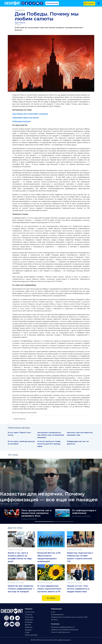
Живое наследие (31, 635)
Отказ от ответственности (60, 632)
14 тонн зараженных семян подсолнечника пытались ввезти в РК (49, 589)
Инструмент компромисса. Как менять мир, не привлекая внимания (51, 435)
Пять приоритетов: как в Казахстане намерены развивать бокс (36, 513)
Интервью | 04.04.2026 (10, 504)
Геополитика (52, 3)
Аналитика (20, 10)
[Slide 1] (44, 522)
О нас (53, 612)
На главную (51, 598)
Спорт (27, 632)
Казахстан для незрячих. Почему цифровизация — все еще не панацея (21, 589)
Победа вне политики (21, 121)
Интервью (29, 622)
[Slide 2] (64, 522)
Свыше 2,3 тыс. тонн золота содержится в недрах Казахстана (78, 589)
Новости (25, 519)
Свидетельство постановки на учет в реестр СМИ (69, 617)
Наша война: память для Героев (25, 118)
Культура (28, 630)
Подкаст (89, 3)
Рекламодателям (57, 615)
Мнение (28, 625)
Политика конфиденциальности (63, 627)
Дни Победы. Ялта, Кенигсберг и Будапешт (30, 114)
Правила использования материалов (65, 630)
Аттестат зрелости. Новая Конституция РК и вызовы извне (49, 444)
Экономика (29, 617)
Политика (29, 615)
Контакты (54, 620)
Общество (29, 627)
